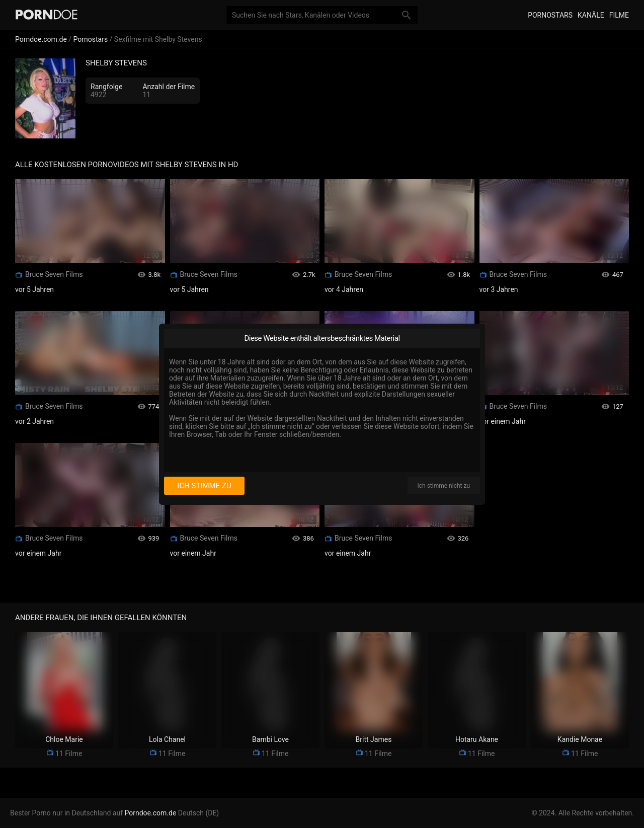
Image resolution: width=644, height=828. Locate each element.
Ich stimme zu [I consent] (204, 486)
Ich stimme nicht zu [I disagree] (444, 486)
